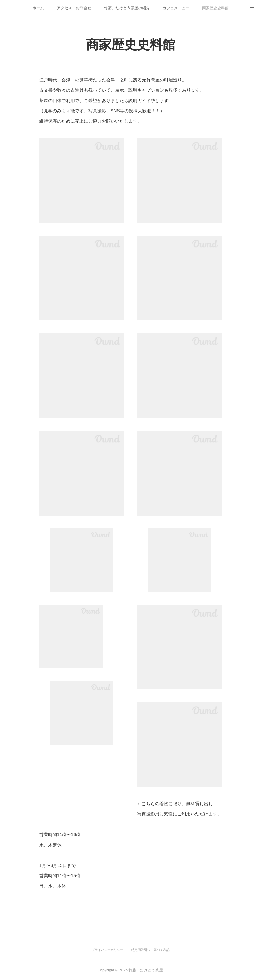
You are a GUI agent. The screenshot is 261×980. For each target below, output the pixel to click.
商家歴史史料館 (215, 8)
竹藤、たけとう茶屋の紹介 (127, 8)
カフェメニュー (176, 8)
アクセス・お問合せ (74, 8)
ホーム (38, 8)
